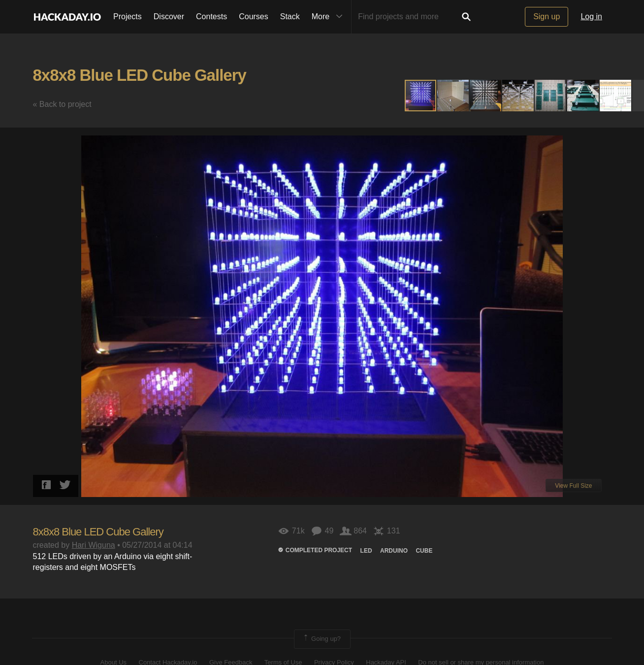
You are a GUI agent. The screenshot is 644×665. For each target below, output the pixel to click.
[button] (453, 96)
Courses (254, 17)
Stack (290, 17)
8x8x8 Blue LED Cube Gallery (140, 75)
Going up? (322, 639)
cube (424, 551)
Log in (591, 17)
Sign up (547, 17)
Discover (169, 17)
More (329, 17)
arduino (394, 551)
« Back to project (62, 104)
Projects (128, 17)
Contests (211, 17)
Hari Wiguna (94, 545)
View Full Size (573, 486)
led (366, 551)
